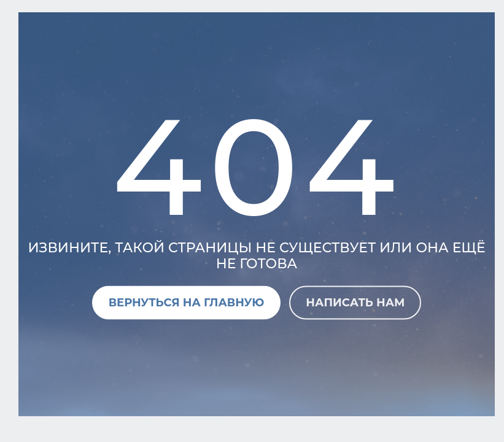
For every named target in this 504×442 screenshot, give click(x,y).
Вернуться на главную (187, 302)
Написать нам (355, 302)
